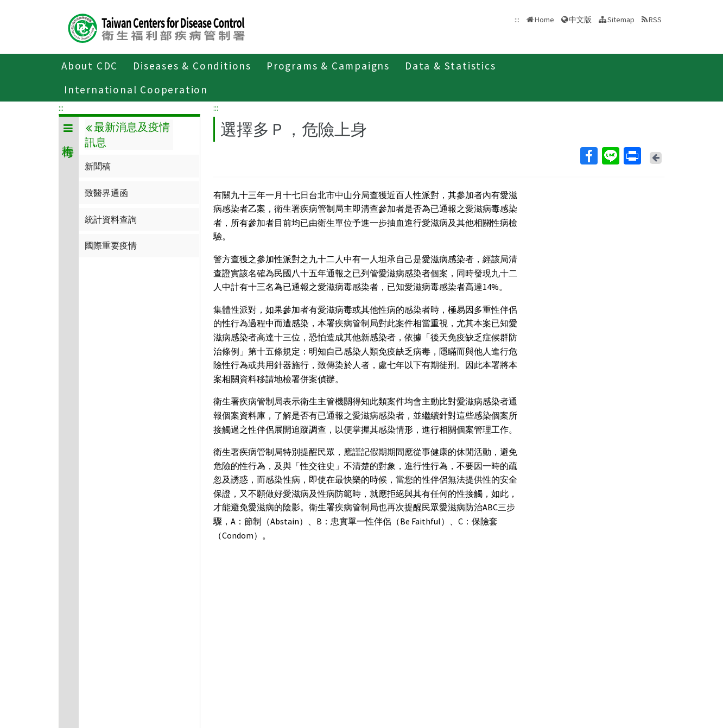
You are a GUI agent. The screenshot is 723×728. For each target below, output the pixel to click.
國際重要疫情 (111, 245)
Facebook (588, 156)
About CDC (90, 66)
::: (61, 107)
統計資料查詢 (111, 219)
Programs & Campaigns (328, 66)
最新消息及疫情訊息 (127, 135)
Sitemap (621, 20)
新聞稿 (98, 166)
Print (632, 156)
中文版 (580, 20)
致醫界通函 (106, 193)
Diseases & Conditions (192, 66)
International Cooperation (136, 90)
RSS (655, 20)
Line (610, 156)
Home (544, 20)
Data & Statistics (451, 66)
